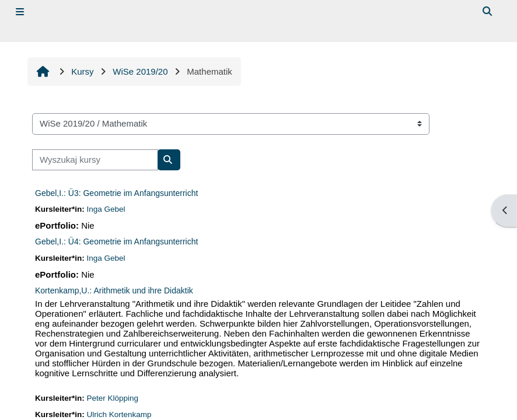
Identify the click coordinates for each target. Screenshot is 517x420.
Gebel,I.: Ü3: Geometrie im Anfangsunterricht (116, 193)
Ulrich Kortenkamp (119, 414)
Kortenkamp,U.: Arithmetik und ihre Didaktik (114, 290)
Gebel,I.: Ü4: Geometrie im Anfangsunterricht (116, 242)
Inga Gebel (106, 209)
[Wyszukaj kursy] (95, 160)
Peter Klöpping (113, 398)
